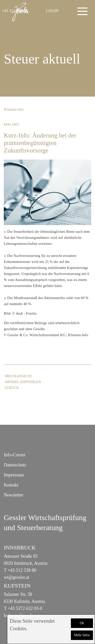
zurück (12, 388)
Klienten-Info (14, 110)
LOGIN (52, 11)
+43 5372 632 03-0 (25, 608)
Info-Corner (15, 455)
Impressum (14, 475)
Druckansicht (18, 376)
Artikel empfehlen (23, 382)
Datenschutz (15, 465)
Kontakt (11, 485)
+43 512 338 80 (22, 570)
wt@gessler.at (16, 577)
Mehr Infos (82, 635)
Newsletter (14, 495)
